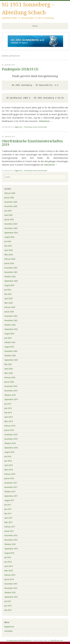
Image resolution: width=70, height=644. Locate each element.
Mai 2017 (8, 514)
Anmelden (9, 631)
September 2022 (11, 329)
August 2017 (9, 500)
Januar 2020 (9, 382)
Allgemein (18, 127)
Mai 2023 (8, 294)
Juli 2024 (8, 241)
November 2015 (11, 588)
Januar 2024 (9, 263)
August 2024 (9, 237)
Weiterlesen (46, 121)
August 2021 (9, 347)
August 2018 (9, 452)
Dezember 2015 (11, 584)
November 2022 (11, 320)
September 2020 (11, 360)
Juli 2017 (8, 505)
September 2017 (11, 496)
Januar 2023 (9, 312)
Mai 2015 (8, 610)
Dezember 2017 (11, 483)
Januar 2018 (9, 478)
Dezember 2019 (11, 386)
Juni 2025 (8, 211)
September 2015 (11, 597)
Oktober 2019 (10, 395)
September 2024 (11, 233)
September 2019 (11, 399)
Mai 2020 (8, 364)
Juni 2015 (8, 606)
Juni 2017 (8, 509)
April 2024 (9, 250)
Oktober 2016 (10, 544)
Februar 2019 (10, 426)
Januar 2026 (9, 198)
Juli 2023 (8, 290)
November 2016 (11, 540)
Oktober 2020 (10, 356)
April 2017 (9, 518)
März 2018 (9, 470)
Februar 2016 (10, 575)
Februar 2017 (10, 527)
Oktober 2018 (10, 443)
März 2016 (9, 571)
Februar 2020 (10, 377)
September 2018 (11, 448)
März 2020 (9, 373)
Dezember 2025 (11, 202)
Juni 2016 (8, 562)
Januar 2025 (9, 220)
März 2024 (9, 255)
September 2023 (11, 281)
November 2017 (11, 487)
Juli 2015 (8, 601)
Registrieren (9, 627)
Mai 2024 (8, 246)
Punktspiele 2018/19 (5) (20, 69)
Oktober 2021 (10, 342)
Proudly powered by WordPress (19, 640)
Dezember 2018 (11, 435)
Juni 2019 (8, 408)
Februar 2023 (10, 307)
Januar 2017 (9, 531)
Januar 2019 (9, 430)
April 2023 (9, 298)
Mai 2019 (8, 413)
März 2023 (9, 303)
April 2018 (9, 465)
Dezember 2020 (11, 351)
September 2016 (11, 549)
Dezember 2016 (11, 535)
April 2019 (9, 417)
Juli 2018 (8, 456)
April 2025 (9, 215)
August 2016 (9, 553)
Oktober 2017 (10, 492)
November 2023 (11, 272)
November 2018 (11, 439)
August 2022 (9, 334)
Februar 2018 (10, 474)
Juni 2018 (8, 461)
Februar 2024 (10, 259)
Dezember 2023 (11, 268)
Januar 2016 (9, 579)
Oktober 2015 (10, 593)
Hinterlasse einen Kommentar (36, 127)
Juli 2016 (8, 557)
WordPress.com (57, 640)
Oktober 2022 (10, 325)
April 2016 (9, 566)
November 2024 (11, 228)
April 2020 (9, 369)
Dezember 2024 (11, 224)
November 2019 (11, 391)
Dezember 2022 (11, 316)
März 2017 (9, 522)
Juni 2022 (8, 338)
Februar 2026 (10, 193)
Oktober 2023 (10, 277)
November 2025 (11, 206)
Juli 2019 (8, 404)
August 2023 (9, 285)
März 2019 (9, 421)
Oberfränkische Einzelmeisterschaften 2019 (32, 143)
